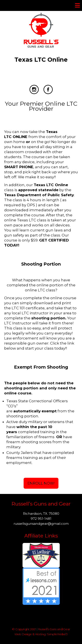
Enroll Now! (41, 483)
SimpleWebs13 (57, 634)
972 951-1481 (41, 519)
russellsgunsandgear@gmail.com (41, 524)
